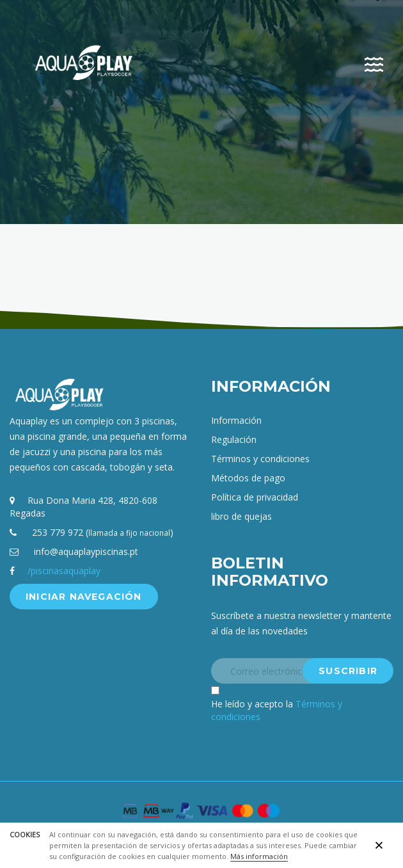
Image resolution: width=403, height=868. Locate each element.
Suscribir (348, 671)
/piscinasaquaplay (64, 571)
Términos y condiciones (260, 459)
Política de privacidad (255, 497)
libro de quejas (241, 516)
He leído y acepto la (277, 710)
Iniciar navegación (84, 597)
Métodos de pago (248, 478)
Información (236, 420)
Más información (259, 856)
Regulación (234, 439)
